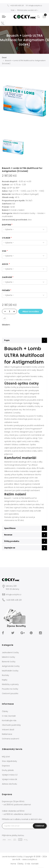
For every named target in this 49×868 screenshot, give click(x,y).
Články (5, 711)
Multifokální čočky (10, 671)
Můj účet (6, 757)
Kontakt (35, 864)
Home (13, 864)
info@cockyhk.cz (14, 595)
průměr (6, 290)
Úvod (4, 58)
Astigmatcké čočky (11, 666)
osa (4, 251)
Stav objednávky (9, 761)
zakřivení (7, 277)
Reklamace (7, 734)
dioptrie (6, 225)
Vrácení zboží (8, 730)
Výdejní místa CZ (10, 775)
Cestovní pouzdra (10, 693)
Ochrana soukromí (11, 739)
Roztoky (5, 675)
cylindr (6, 238)
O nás (28, 864)
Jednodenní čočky (10, 652)
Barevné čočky (9, 662)
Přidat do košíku (31, 312)
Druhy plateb (8, 770)
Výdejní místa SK (10, 779)
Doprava (6, 766)
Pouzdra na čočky (10, 689)
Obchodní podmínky (11, 725)
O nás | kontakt (9, 716)
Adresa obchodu (9, 784)
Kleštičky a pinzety (10, 684)
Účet (13, 10)
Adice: (5, 264)
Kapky (5, 680)
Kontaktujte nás (9, 720)
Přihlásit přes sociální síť (28, 10)
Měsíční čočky (8, 657)
